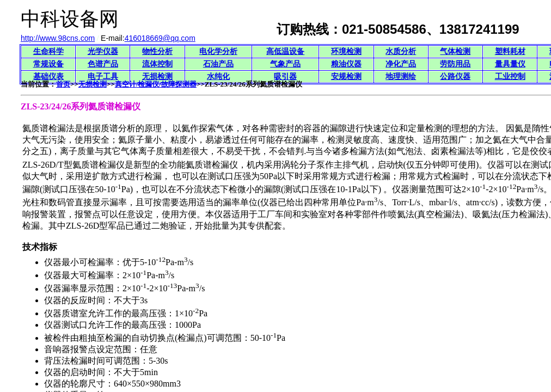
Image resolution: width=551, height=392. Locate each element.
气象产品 (285, 64)
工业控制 (510, 76)
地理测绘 (401, 76)
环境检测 (346, 51)
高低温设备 (285, 51)
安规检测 (346, 76)
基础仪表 (48, 76)
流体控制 (157, 64)
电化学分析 (218, 51)
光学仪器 (103, 51)
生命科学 (48, 51)
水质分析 (401, 51)
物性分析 (157, 51)
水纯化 (218, 76)
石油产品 (218, 64)
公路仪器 (455, 76)
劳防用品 (455, 64)
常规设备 (48, 64)
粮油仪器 (346, 64)
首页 (63, 84)
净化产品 (401, 64)
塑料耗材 (510, 51)
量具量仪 (510, 64)
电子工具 (103, 76)
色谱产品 (103, 64)
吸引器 (285, 76)
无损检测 (157, 76)
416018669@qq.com (160, 38)
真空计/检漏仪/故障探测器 (156, 84)
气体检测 (455, 51)
